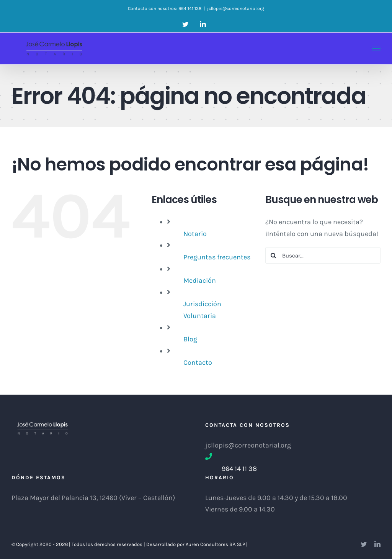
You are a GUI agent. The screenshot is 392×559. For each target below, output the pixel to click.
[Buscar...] (323, 255)
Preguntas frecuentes (217, 257)
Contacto (198, 362)
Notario (195, 234)
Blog (190, 339)
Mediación (200, 280)
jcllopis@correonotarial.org (236, 8)
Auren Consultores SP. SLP (216, 544)
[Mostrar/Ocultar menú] (376, 49)
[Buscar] (274, 255)
